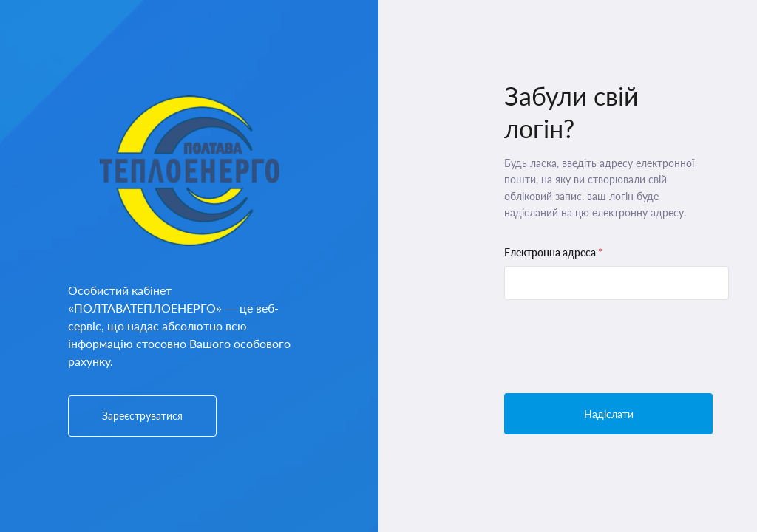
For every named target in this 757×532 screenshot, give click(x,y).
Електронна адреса (553, 252)
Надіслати (609, 414)
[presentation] (617, 347)
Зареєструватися (142, 416)
